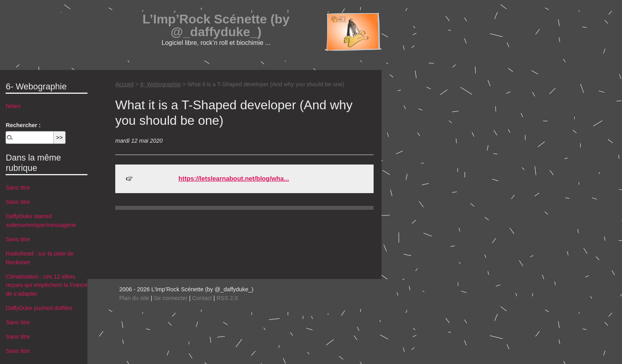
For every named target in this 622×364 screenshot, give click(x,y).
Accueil (124, 84)
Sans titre (18, 188)
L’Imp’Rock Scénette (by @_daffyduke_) (216, 25)
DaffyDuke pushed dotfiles (39, 308)
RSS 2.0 (227, 298)
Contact (202, 298)
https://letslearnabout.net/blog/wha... (234, 179)
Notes (13, 106)
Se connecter (171, 298)
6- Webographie (161, 84)
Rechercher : (23, 125)
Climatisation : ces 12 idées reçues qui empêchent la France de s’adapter (47, 285)
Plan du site (134, 298)
